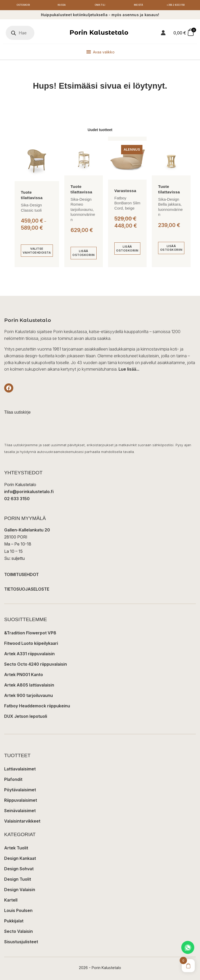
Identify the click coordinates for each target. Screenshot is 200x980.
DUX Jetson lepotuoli (26, 717)
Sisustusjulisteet (21, 942)
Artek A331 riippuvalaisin (29, 654)
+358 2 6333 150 (177, 5)
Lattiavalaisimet (20, 770)
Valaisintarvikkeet (22, 822)
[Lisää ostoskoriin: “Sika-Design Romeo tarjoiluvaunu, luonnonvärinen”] (84, 254)
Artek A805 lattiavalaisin (29, 686)
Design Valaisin (20, 890)
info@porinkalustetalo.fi (29, 492)
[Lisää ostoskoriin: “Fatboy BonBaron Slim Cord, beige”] (127, 249)
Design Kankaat (20, 859)
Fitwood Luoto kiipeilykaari (31, 644)
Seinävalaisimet (20, 811)
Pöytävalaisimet (20, 791)
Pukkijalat (14, 922)
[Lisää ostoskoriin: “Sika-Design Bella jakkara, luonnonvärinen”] (171, 249)
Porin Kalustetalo (99, 33)
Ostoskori (23, 5)
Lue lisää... (129, 370)
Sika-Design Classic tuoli (31, 208)
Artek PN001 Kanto (24, 675)
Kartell (11, 901)
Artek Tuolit (16, 849)
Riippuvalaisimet (21, 801)
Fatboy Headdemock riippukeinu (37, 707)
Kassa (62, 5)
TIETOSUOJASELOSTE (27, 590)
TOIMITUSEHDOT (21, 575)
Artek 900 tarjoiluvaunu (29, 696)
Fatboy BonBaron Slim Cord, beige (127, 204)
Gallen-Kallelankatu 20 (27, 531)
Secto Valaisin (18, 932)
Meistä (138, 5)
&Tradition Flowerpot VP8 (30, 634)
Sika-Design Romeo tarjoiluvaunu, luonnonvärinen (83, 210)
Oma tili (100, 5)
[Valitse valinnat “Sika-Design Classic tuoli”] (37, 251)
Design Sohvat (19, 869)
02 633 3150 (17, 499)
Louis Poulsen (18, 911)
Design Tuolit (18, 880)
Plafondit (13, 780)
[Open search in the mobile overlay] (20, 34)
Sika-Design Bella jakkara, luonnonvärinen (170, 207)
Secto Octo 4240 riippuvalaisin (36, 665)
